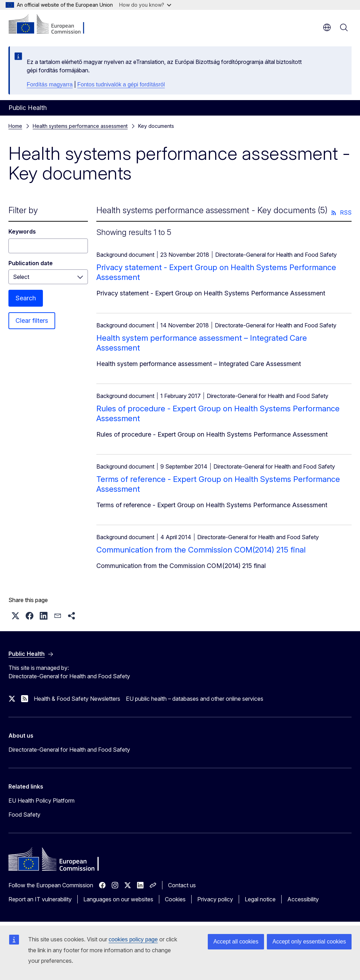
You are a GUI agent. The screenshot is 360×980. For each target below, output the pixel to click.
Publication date (31, 263)
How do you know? (145, 5)
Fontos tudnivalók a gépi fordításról (121, 84)
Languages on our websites (118, 899)
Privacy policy (215, 899)
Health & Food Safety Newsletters (77, 699)
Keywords (22, 231)
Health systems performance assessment (80, 126)
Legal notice (260, 899)
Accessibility (303, 899)
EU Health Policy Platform (41, 801)
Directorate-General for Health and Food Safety (69, 750)
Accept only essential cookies (309, 942)
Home (15, 126)
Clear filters (32, 321)
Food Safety (24, 815)
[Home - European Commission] (51, 25)
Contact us (182, 885)
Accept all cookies (236, 942)
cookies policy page (133, 939)
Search (26, 298)
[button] (15, 616)
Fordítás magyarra (50, 84)
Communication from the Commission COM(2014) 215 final (201, 550)
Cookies (175, 899)
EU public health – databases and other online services (195, 699)
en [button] (327, 27)
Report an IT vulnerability (40, 899)
